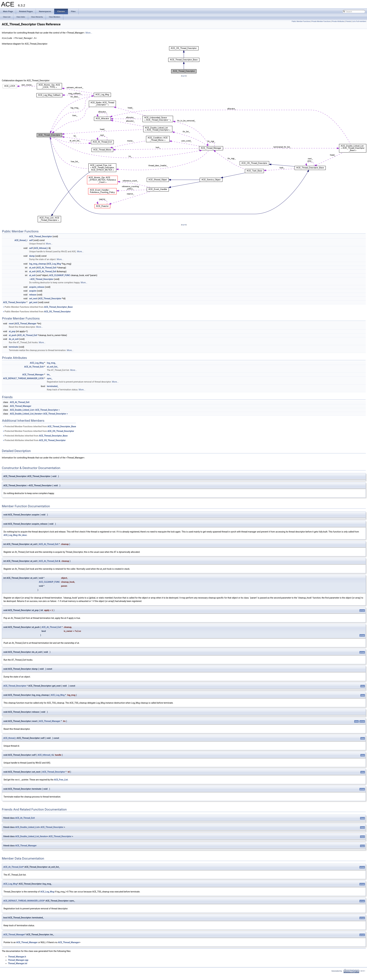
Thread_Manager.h (17, 956)
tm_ (49, 375)
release (33, 295)
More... (89, 33)
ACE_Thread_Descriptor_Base (58, 307)
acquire (33, 291)
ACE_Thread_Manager (26, 324)
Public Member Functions (301, 21)
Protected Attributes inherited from (35, 436)
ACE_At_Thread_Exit (47, 268)
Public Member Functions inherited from (38, 307)
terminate (13, 347)
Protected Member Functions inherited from (39, 426)
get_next (33, 302)
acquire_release (37, 287)
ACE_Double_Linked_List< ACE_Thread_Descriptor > (35, 410)
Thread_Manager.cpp (18, 960)
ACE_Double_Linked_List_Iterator (31, 836)
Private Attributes (338, 21)
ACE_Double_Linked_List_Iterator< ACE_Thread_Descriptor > (39, 414)
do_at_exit (14, 339)
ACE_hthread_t (41, 248)
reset (11, 324)
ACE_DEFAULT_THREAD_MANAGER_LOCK (23, 378)
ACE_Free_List (61, 780)
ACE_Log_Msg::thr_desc (15, 535)
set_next (33, 299)
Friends (348, 21)
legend (184, 76)
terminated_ (53, 386)
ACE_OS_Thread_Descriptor (57, 312)
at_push (13, 335)
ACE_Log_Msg (54, 264)
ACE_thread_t (21, 240)
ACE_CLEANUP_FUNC (60, 275)
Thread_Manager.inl (18, 963)
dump (32, 256)
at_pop (12, 331)
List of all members (359, 21)
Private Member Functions (321, 21)
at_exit (32, 268)
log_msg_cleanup (38, 264)
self (31, 240)
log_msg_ (51, 363)
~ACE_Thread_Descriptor (41, 279)
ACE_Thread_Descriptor (41, 236)
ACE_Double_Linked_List (27, 827)
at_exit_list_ (52, 367)
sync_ (50, 378)
